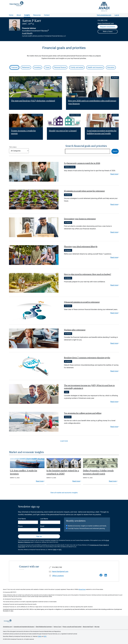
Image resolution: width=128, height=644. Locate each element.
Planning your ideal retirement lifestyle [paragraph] (81, 247)
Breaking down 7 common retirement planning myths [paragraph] (87, 358)
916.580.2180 (102, 20)
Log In (117, 15)
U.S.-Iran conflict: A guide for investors (24, 472)
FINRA (54, 550)
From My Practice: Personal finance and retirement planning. (86, 528)
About (19, 15)
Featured (14, 67)
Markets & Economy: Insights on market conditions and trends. (87, 526)
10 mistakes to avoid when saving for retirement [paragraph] (84, 191)
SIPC (60, 550)
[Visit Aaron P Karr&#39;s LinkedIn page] (106, 575)
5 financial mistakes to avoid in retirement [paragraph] (82, 302)
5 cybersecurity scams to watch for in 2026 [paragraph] (82, 163)
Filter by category (13, 147)
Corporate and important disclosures (24, 627)
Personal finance (60, 67)
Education (111, 67)
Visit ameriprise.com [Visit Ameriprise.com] (104, 15)
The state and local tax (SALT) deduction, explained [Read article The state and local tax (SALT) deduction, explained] (33, 101)
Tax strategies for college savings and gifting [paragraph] (83, 413)
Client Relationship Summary (44, 627)
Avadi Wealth (27, 33)
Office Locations (58, 576)
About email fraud (88, 627)
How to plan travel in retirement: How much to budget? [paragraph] (88, 274)
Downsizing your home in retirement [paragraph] (80, 219)
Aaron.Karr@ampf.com (106, 23)
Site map (97, 627)
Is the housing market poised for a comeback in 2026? (63, 472)
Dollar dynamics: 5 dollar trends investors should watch (98, 472)
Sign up (39, 536)
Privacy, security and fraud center (72, 627)
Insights (27, 15)
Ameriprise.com (7, 627)
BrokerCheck (82, 589)
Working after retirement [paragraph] (75, 330)
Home (11, 15)
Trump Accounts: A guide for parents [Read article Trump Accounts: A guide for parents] (23, 132)
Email (42, 526)
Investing (37, 67)
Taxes (47, 67)
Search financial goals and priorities (86, 146)
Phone (20, 526)
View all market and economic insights (64, 493)
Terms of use (57, 627)
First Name (22, 519)
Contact (47, 15)
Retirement (26, 67)
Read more (114, 174)
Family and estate (77, 67)
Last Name (44, 519)
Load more (64, 441)
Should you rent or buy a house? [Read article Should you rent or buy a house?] (63, 131)
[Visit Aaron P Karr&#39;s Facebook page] (101, 575)
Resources (37, 15)
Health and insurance (95, 67)
